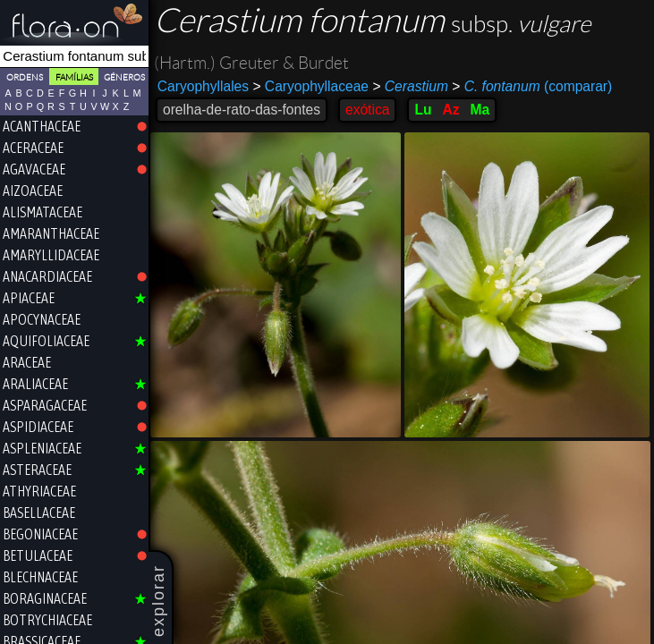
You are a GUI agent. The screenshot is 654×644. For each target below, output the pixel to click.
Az (450, 110)
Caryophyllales (203, 86)
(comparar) (532, 87)
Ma (480, 110)
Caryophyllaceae (310, 86)
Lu (423, 110)
